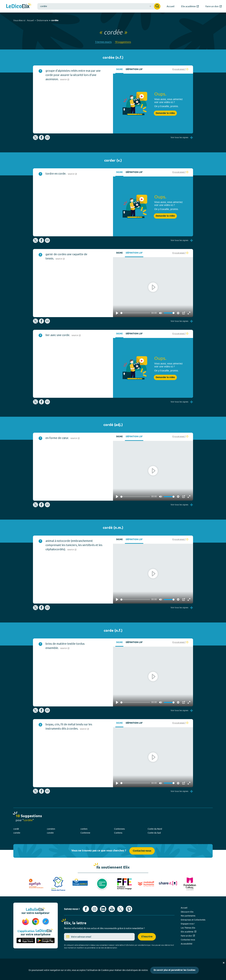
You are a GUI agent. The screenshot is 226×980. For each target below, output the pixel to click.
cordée (55, 21)
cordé (16, 829)
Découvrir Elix (187, 912)
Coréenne (85, 833)
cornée (17, 833)
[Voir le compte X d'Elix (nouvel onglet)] (120, 909)
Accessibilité (187, 944)
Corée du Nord (155, 829)
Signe (119, 69)
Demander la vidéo (165, 113)
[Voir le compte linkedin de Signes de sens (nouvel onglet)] (103, 909)
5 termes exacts (103, 42)
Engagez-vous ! (188, 924)
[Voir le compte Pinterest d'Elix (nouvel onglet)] (129, 909)
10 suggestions (123, 42)
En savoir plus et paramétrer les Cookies (175, 970)
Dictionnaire (43, 20)
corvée (50, 833)
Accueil (30, 20)
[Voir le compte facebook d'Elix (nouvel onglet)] (86, 909)
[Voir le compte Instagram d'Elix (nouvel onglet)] (94, 909)
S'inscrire (147, 937)
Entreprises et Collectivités (193, 920)
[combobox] (99, 6)
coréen (84, 829)
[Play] (117, 313)
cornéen (51, 829)
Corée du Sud (154, 833)
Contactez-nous (142, 851)
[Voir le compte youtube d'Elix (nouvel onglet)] (112, 909)
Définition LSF (134, 69)
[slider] (135, 313)
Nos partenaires (188, 916)
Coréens (118, 833)
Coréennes (119, 829)
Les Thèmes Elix (188, 928)
